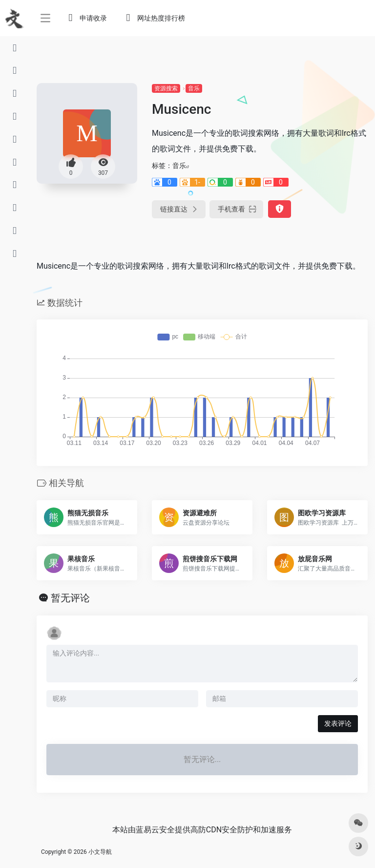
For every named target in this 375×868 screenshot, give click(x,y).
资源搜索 (166, 88)
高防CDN (206, 830)
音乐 (194, 88)
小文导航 (100, 852)
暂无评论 (70, 598)
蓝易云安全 (155, 830)
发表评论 (338, 723)
